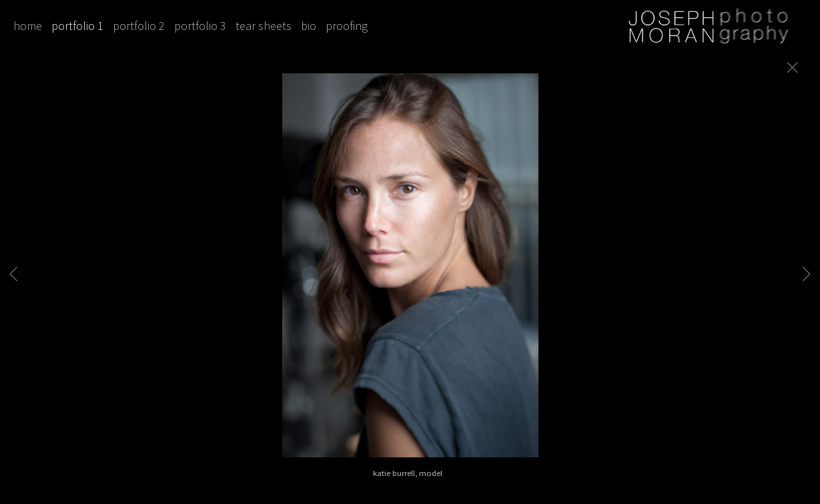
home (28, 26)
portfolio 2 (139, 26)
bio (309, 26)
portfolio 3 (200, 26)
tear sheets (264, 26)
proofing (347, 26)
